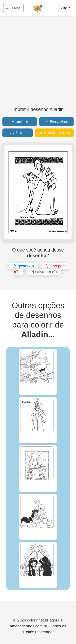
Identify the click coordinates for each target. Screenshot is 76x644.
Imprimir (20, 122)
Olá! (64, 8)
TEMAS (13, 8)
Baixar (18, 133)
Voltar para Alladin (54, 133)
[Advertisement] (38, 63)
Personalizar (56, 122)
